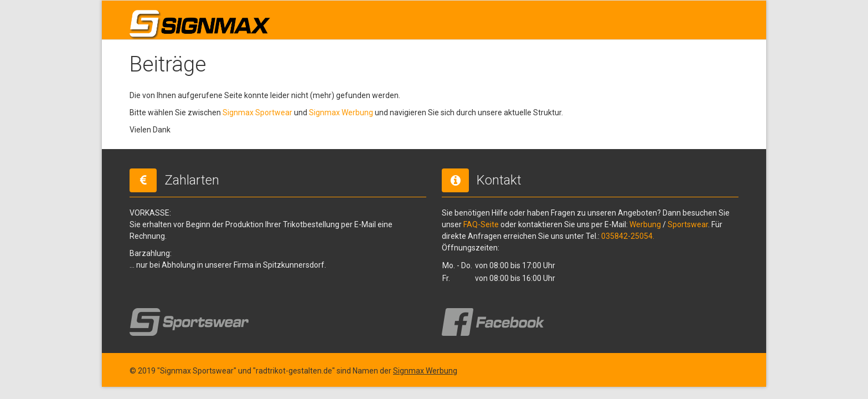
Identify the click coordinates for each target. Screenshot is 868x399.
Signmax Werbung (341, 112)
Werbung (645, 224)
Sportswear (688, 224)
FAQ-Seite (481, 224)
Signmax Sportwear (257, 112)
